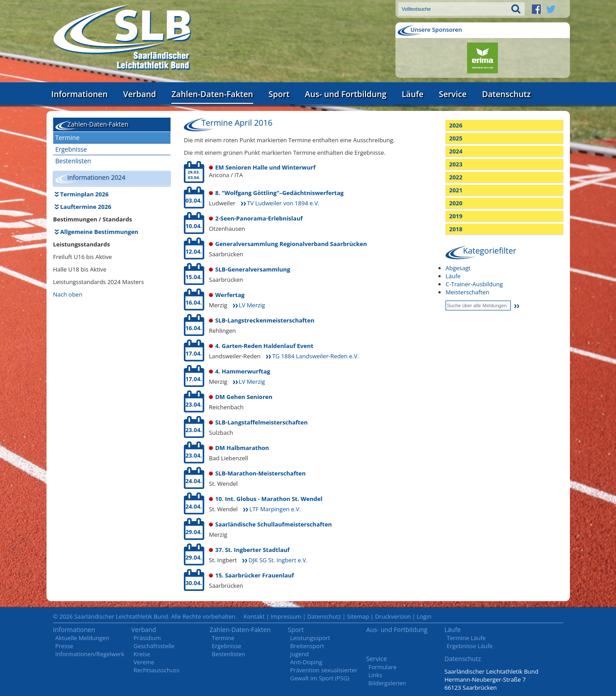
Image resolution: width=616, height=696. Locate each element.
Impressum (286, 616)
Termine (68, 138)
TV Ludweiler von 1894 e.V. (283, 203)
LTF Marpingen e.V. (275, 509)
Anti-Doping (306, 662)
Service (453, 94)
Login (424, 616)
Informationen (80, 94)
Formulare (383, 667)
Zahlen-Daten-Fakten (212, 94)
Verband (140, 94)
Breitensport (307, 646)
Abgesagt (458, 268)
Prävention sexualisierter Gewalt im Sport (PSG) (324, 674)
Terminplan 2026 (85, 194)
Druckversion (393, 616)
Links (376, 675)
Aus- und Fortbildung (346, 94)
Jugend (300, 654)
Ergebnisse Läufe (470, 646)
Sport (279, 94)
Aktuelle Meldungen (83, 638)
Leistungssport (310, 638)
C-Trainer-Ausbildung (474, 284)
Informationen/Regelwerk (90, 654)
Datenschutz (506, 94)
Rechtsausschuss (157, 670)
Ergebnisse (71, 149)
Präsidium (147, 638)
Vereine (144, 662)
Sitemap (358, 616)
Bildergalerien (387, 683)
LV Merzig (252, 305)
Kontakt (254, 616)
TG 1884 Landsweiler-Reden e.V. (315, 356)
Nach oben (68, 294)
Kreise (142, 654)
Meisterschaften (467, 292)
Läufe (413, 94)
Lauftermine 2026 (86, 207)
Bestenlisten (73, 161)
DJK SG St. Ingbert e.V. (278, 560)
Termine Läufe (466, 638)
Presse (64, 646)
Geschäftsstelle (154, 646)
